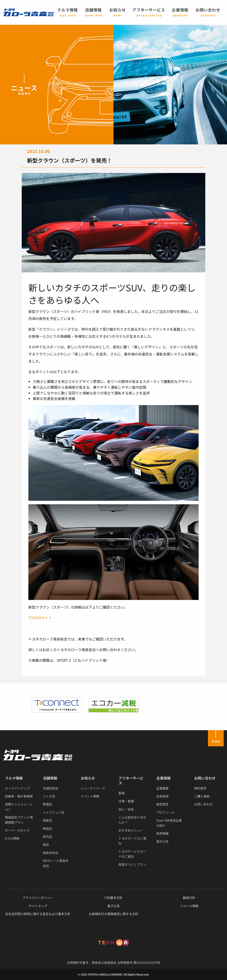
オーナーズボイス (17, 830)
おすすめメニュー (131, 830)
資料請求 (200, 788)
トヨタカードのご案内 (132, 841)
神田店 (47, 829)
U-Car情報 (12, 838)
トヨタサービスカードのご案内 (132, 854)
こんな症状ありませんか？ (132, 820)
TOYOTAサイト (40, 618)
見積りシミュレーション (19, 807)
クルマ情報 (14, 778)
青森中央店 (51, 853)
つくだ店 (49, 796)
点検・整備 (126, 801)
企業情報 (164, 778)
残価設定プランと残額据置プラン (19, 820)
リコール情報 (189, 906)
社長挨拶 (162, 796)
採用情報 (162, 833)
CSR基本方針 (113, 898)
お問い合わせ (205, 778)
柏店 (46, 844)
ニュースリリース (93, 788)
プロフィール (166, 812)
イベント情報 (90, 796)
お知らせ (88, 778)
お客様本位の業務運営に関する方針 (113, 914)
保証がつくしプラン (132, 864)
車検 (121, 793)
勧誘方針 (189, 898)
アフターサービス (131, 780)
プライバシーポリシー (38, 898)
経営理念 (162, 804)
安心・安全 (126, 809)
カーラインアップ (17, 788)
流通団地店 (51, 788)
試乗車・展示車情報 (19, 796)
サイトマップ (38, 906)
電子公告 (162, 841)
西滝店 (47, 804)
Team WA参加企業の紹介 (169, 823)
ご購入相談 (202, 796)
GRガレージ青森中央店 (56, 863)
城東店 (47, 820)
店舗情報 (50, 778)
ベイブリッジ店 (54, 812)
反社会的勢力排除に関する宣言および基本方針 (38, 914)
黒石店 (47, 836)
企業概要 (162, 788)
